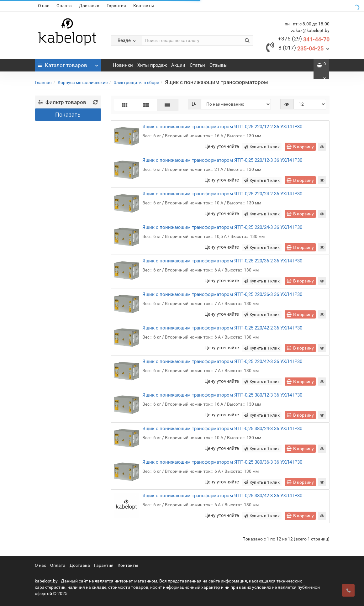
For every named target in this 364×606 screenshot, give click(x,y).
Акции (178, 65)
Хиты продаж (152, 65)
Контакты (144, 6)
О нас (44, 6)
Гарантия (116, 6)
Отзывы (219, 65)
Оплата (64, 6)
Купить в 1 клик (262, 147)
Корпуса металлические (83, 82)
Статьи (197, 65)
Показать (68, 115)
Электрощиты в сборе (136, 82)
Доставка (89, 6)
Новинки (123, 65)
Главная (43, 82)
